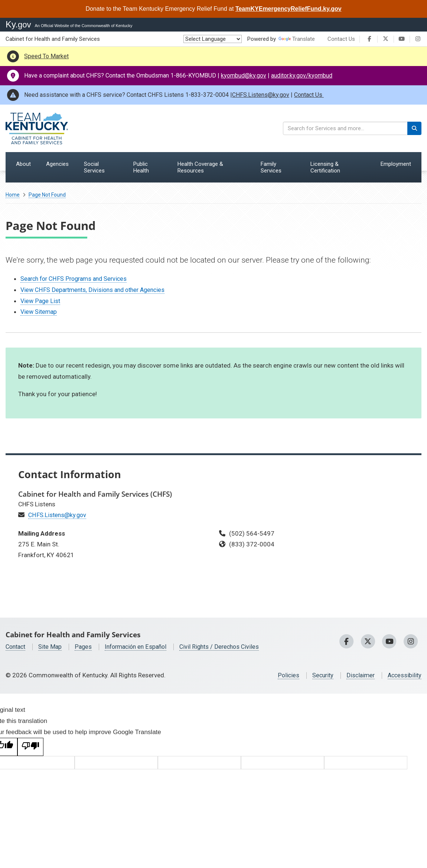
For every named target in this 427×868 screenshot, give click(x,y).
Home (13, 195)
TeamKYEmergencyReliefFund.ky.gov (289, 9)
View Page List (41, 301)
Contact (17, 647)
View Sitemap (40, 312)
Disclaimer (358, 675)
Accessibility (404, 675)
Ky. (18, 24)
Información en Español (141, 647)
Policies (284, 675)
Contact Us (341, 39)
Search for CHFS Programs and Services (77, 279)
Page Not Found (47, 195)
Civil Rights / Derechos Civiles (229, 647)
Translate (297, 39)
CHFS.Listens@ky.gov (261, 95)
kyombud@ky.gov (244, 75)
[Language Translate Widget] (213, 39)
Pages (87, 647)
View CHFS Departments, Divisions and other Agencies (96, 290)
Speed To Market (46, 56)
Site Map (53, 647)
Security (319, 675)
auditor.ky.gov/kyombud (302, 75)
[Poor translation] (30, 747)
